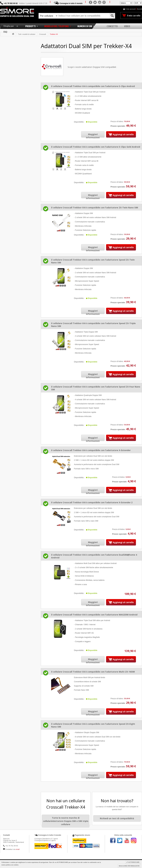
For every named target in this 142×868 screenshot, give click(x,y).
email (18, 849)
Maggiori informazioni (93, 136)
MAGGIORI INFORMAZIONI (129, 866)
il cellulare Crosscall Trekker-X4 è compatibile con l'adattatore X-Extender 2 (92, 502)
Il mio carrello (134, 15)
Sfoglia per (12, 26)
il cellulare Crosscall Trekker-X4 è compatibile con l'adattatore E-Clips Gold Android (96, 147)
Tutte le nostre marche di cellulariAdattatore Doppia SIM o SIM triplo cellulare (66, 821)
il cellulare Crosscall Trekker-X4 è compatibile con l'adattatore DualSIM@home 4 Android (94, 556)
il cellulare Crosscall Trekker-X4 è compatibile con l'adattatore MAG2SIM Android (94, 615)
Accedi (139, 9)
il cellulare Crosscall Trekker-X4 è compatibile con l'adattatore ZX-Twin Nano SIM (95, 208)
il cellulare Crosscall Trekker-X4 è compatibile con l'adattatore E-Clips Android (93, 86)
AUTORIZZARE (134, 862)
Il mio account (130, 9)
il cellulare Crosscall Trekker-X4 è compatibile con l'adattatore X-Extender (91, 450)
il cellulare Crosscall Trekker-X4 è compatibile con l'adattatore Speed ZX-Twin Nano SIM (93, 261)
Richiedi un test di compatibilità (117, 818)
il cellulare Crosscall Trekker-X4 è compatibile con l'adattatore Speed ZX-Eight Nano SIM (93, 725)
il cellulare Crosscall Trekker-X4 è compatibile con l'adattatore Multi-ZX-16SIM (93, 672)
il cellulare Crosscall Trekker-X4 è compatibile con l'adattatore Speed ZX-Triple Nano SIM (93, 325)
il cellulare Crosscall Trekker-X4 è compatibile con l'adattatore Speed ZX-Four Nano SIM (96, 388)
